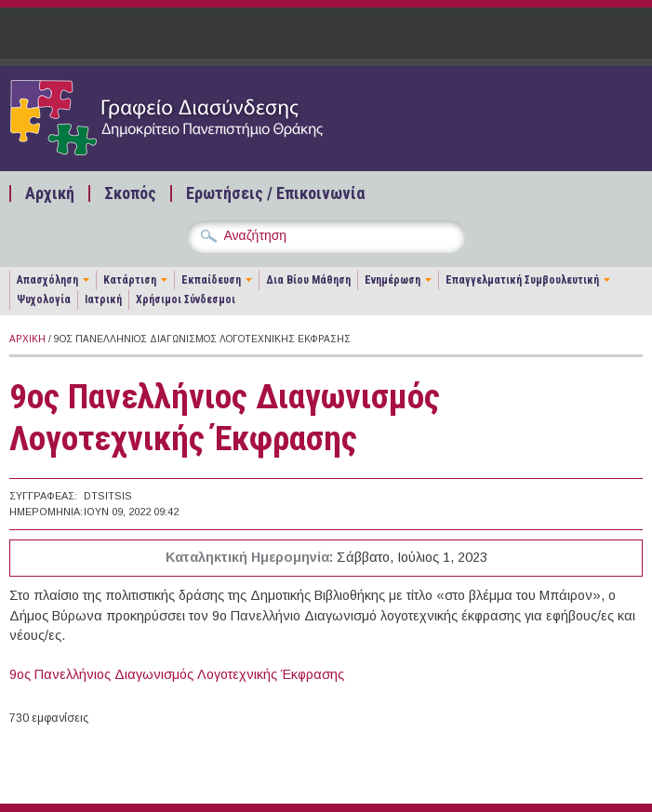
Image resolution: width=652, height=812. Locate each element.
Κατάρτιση (130, 280)
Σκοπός (130, 193)
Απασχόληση (47, 280)
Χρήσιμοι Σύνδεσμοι (186, 300)
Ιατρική (103, 300)
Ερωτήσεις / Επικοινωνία (275, 193)
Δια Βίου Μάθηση (308, 280)
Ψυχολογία (44, 300)
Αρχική (50, 193)
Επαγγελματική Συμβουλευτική (522, 280)
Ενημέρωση (393, 280)
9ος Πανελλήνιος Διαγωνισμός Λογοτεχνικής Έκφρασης (177, 674)
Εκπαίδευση (211, 280)
